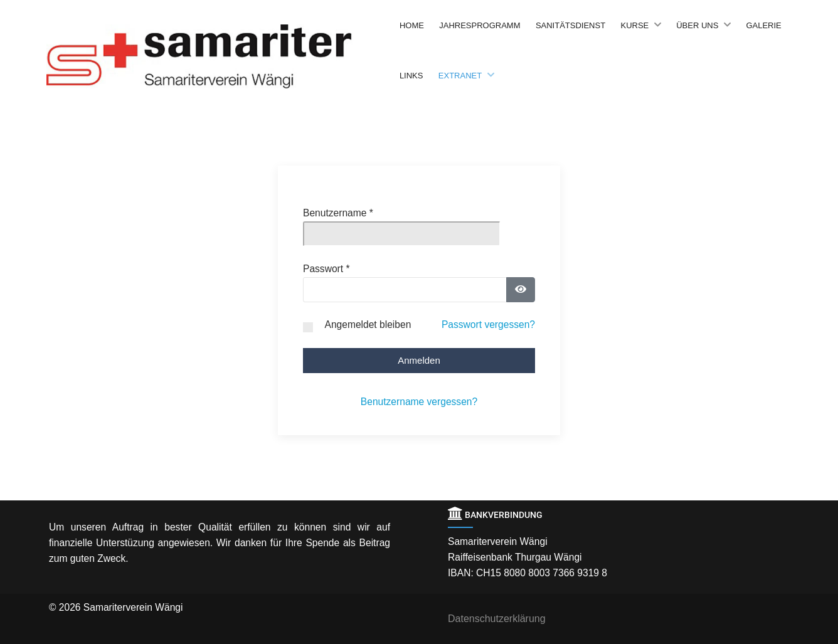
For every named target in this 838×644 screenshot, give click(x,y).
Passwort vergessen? (488, 325)
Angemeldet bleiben (368, 325)
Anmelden (419, 360)
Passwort (326, 269)
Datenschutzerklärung (497, 619)
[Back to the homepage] (220, 56)
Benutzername (338, 213)
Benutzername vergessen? (419, 402)
